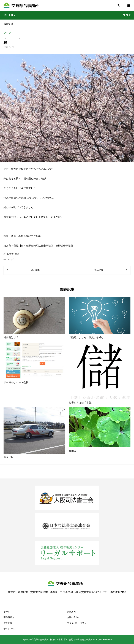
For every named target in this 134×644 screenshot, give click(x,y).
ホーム (7, 612)
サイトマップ (10, 629)
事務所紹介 (9, 617)
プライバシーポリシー (78, 623)
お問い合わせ (73, 617)
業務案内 (71, 612)
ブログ (7, 33)
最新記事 (9, 24)
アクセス (8, 623)
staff (17, 254)
